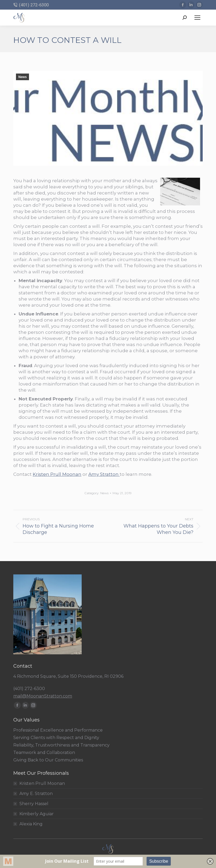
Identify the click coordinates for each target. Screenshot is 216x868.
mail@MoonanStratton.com (43, 696)
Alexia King (31, 824)
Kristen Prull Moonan (57, 474)
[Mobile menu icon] (197, 18)
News (22, 77)
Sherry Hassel (34, 804)
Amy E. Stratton (36, 794)
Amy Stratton (104, 474)
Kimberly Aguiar (37, 814)
